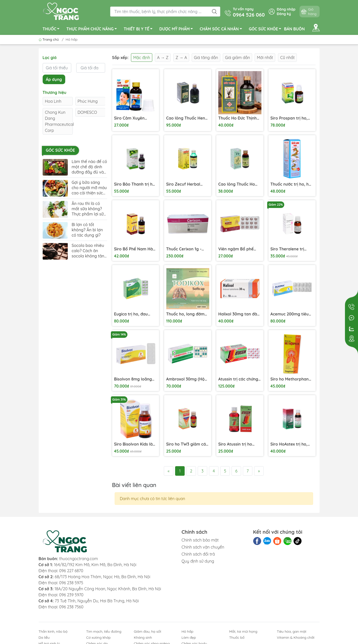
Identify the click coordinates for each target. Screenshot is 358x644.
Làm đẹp (189, 637)
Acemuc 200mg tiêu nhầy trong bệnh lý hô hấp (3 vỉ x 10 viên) (292, 314)
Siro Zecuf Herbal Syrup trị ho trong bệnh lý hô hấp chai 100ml (185, 184)
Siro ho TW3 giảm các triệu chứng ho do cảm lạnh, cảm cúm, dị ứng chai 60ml (187, 444)
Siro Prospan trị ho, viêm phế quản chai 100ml (289, 118)
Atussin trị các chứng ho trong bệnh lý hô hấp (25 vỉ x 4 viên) (238, 379)
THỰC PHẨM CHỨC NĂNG (93, 30)
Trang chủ (49, 39)
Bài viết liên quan (134, 485)
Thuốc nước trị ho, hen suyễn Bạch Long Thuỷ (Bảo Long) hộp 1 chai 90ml (292, 184)
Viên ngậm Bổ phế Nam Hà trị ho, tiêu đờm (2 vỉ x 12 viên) (237, 249)
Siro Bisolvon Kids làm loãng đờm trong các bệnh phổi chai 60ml (135, 444)
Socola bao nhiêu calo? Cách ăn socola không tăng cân (89, 251)
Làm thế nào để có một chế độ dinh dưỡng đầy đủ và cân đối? (89, 167)
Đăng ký (284, 14)
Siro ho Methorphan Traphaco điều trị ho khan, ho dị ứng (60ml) (290, 379)
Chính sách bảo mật (200, 540)
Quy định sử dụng (198, 561)
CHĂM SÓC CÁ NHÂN (222, 30)
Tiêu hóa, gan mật (292, 631)
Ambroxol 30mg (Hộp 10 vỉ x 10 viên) (187, 379)
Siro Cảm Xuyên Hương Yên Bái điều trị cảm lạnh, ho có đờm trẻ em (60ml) (136, 118)
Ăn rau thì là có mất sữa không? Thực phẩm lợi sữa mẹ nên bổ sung (89, 209)
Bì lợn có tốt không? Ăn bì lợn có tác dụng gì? (87, 230)
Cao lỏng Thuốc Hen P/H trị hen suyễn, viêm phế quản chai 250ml (186, 118)
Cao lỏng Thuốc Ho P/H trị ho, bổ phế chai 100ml (237, 184)
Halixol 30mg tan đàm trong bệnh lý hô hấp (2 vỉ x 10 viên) (240, 314)
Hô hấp (188, 631)
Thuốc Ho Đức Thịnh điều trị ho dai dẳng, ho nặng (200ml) (238, 118)
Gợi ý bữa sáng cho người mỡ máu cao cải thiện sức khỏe (89, 188)
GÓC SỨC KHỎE (266, 30)
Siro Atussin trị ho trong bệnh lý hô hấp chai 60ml (239, 444)
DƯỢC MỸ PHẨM (177, 30)
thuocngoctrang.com (79, 559)
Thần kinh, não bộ (53, 631)
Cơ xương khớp (99, 637)
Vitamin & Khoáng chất (296, 637)
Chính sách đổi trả (198, 554)
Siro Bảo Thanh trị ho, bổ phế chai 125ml (135, 184)
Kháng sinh (143, 637)
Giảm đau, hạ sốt (148, 631)
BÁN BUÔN (294, 29)
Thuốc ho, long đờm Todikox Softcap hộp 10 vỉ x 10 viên (186, 314)
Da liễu (44, 637)
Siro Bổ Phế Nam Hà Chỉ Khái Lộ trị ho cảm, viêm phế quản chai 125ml (134, 249)
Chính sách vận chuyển (203, 547)
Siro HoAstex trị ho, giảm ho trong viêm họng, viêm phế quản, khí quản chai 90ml (291, 444)
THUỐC (53, 30)
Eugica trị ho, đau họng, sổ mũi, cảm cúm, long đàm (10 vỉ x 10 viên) (135, 314)
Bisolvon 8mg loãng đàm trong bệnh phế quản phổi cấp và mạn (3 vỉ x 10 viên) (134, 379)
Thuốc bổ (237, 637)
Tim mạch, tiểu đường (104, 631)
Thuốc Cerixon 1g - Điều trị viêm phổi (184, 249)
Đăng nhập (286, 9)
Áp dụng (54, 79)
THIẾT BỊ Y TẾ (139, 30)
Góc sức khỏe (60, 150)
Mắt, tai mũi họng (243, 631)
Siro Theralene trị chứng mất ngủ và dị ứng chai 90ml (290, 249)
